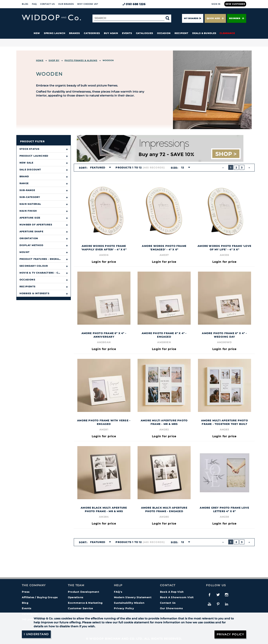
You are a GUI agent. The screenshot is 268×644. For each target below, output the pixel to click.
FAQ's (118, 592)
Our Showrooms (171, 608)
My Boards (191, 18)
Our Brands (66, 4)
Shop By (54, 60)
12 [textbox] (182, 168)
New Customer (235, 4)
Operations (76, 597)
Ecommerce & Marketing (85, 603)
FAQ (34, 4)
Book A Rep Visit (172, 592)
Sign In (216, 4)
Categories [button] (92, 33)
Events (127, 33)
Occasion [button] (164, 33)
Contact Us (47, 4)
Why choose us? (88, 4)
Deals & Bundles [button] (204, 33)
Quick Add (215, 18)
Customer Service (80, 608)
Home (40, 60)
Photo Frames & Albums (81, 60)
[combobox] (99, 168)
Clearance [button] (227, 33)
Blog (25, 4)
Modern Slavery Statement (133, 597)
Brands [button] (74, 33)
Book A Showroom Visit (177, 597)
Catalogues (145, 33)
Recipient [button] (181, 33)
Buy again (111, 33)
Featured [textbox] (98, 168)
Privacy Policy (124, 608)
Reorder (237, 18)
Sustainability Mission (129, 603)
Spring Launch (55, 33)
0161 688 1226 (134, 4)
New (37, 33)
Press (26, 592)
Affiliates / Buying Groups (40, 597)
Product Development (84, 592)
